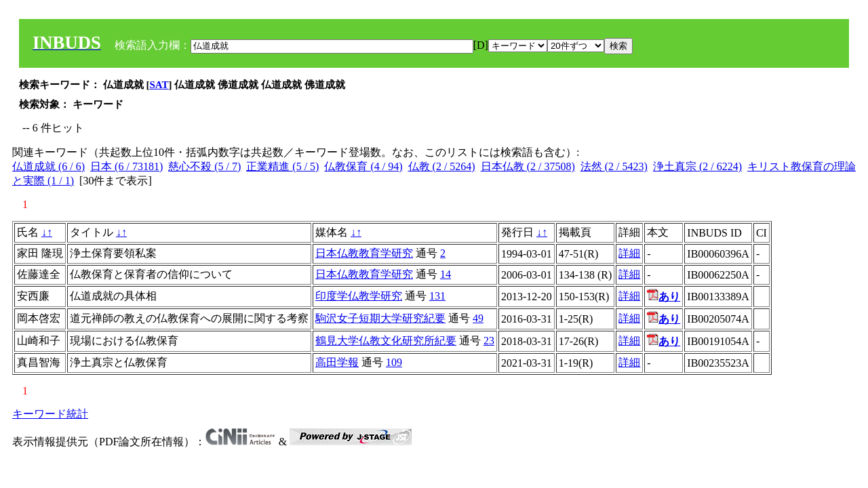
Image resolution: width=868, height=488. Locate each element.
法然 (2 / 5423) (614, 166)
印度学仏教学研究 (359, 296)
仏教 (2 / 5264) (442, 166)
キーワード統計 (50, 414)
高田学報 (337, 362)
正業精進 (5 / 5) (282, 166)
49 (478, 318)
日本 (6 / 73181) (126, 166)
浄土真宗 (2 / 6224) (697, 166)
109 (394, 362)
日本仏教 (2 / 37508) (528, 166)
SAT (159, 85)
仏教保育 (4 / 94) (363, 166)
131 (437, 296)
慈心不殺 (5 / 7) (204, 166)
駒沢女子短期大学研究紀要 (380, 318)
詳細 (629, 253)
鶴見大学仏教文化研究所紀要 (386, 341)
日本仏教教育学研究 (364, 253)
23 (489, 341)
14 (446, 274)
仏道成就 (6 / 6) (48, 166)
